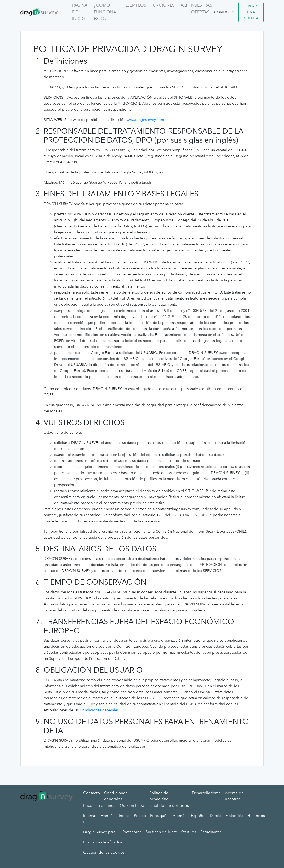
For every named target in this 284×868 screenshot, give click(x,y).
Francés (108, 816)
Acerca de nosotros (234, 796)
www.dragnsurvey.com (145, 120)
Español (198, 816)
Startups (189, 832)
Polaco (140, 816)
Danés (215, 816)
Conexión (224, 12)
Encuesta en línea (99, 805)
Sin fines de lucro (161, 832)
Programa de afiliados (103, 842)
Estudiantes (211, 832)
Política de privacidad (159, 796)
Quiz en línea (132, 805)
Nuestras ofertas (202, 9)
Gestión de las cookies (104, 852)
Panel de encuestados (169, 805)
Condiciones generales (99, 710)
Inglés (124, 816)
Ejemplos (136, 5)
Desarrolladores (206, 793)
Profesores (132, 832)
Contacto (92, 793)
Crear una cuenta (251, 12)
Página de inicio (80, 12)
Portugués (159, 816)
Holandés (256, 816)
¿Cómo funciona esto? (105, 12)
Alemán (180, 816)
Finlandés (234, 816)
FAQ (183, 5)
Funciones (162, 5)
